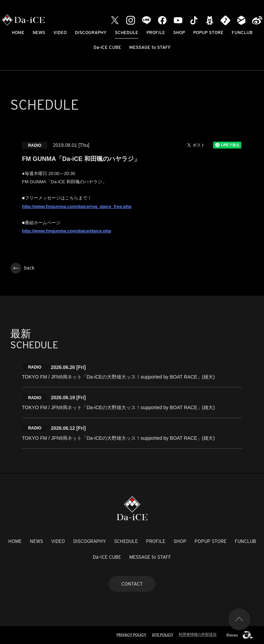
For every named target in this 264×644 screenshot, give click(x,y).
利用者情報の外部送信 (198, 634)
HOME (18, 32)
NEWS (39, 32)
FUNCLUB (242, 32)
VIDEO (60, 32)
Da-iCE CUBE (107, 47)
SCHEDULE (126, 32)
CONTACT (132, 584)
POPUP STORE (208, 32)
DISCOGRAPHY (91, 32)
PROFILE (156, 32)
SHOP (179, 32)
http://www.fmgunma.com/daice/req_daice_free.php (77, 206)
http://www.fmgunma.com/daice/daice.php (67, 231)
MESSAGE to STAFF (150, 47)
